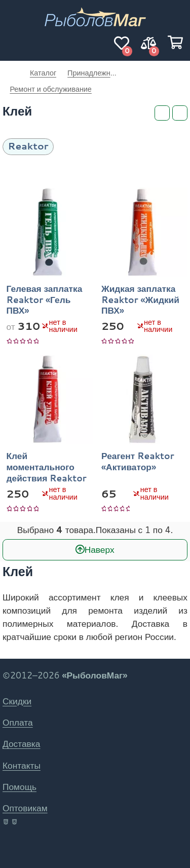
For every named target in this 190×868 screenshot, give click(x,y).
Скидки (17, 701)
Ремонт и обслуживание (51, 89)
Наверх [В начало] (100, 549)
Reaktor (28, 146)
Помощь (20, 787)
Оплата (18, 722)
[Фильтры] (162, 113)
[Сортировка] (180, 113)
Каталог (43, 73)
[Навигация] (15, 43)
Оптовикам (25, 808)
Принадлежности (92, 73)
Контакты (22, 765)
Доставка (21, 744)
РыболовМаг (11, 73)
